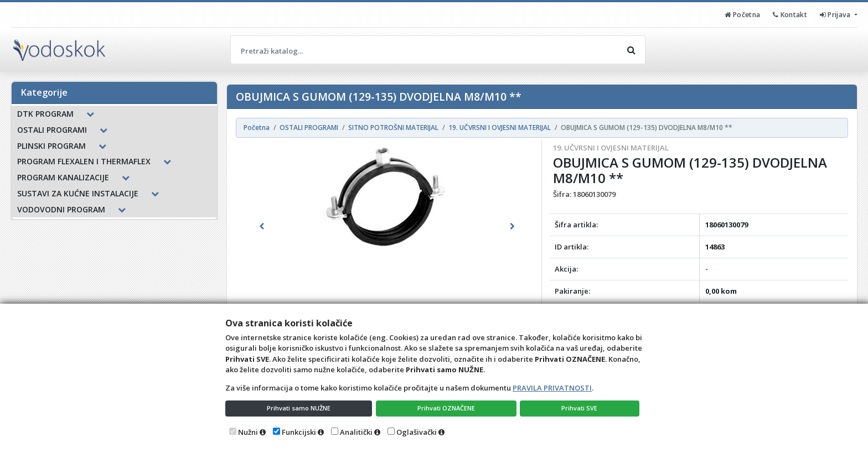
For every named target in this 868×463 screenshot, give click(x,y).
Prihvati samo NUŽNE (299, 407)
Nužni (248, 432)
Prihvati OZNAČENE (448, 407)
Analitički (356, 432)
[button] (262, 226)
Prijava (835, 14)
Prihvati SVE (581, 407)
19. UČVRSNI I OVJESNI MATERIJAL (611, 148)
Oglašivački (417, 432)
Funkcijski (299, 432)
